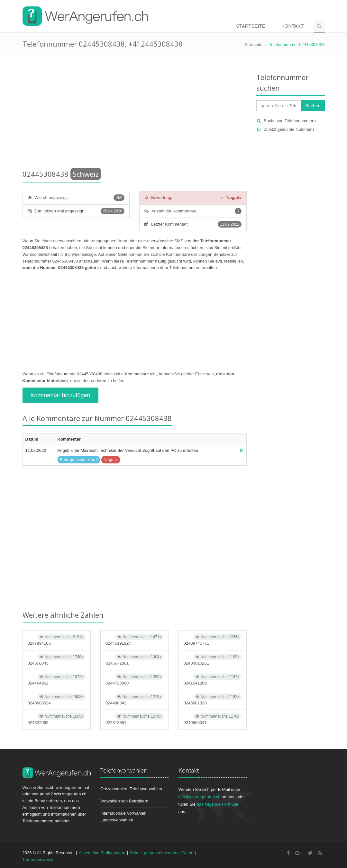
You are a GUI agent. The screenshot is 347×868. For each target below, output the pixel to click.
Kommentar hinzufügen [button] (60, 395)
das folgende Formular (218, 804)
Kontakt (293, 26)
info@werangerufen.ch (200, 797)
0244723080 (135, 680)
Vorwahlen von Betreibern (124, 801)
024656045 (57, 660)
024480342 (135, 699)
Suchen (313, 106)
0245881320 (213, 699)
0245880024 (57, 699)
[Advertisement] (135, 114)
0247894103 (57, 640)
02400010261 (213, 660)
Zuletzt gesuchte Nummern (289, 129)
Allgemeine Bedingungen (102, 853)
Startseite (251, 26)
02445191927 (135, 640)
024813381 (135, 719)
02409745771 (213, 640)
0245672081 (135, 660)
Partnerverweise (38, 859)
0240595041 (213, 719)
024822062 (57, 719)
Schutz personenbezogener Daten (162, 853)
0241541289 (213, 680)
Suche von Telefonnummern (290, 121)
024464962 (57, 680)
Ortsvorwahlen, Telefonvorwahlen (131, 789)
